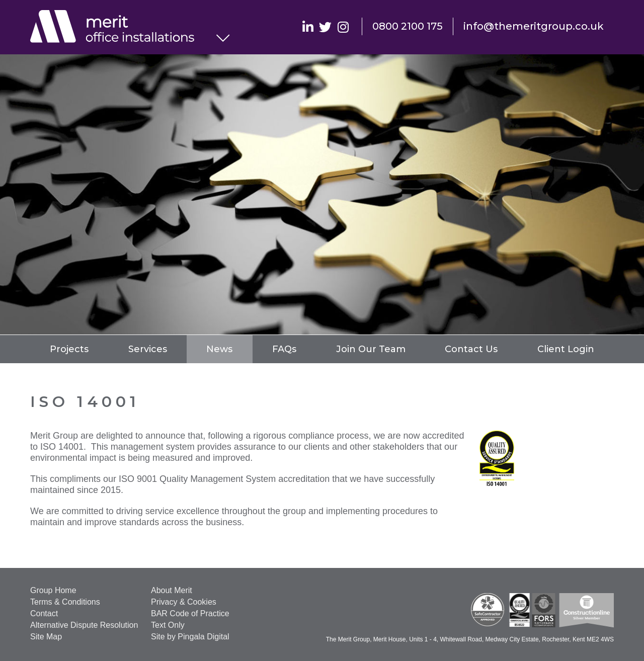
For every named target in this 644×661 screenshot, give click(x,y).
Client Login (566, 349)
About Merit (172, 590)
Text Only (168, 625)
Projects (69, 349)
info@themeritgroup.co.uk (534, 26)
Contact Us (471, 349)
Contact (44, 613)
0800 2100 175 (408, 26)
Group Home (53, 590)
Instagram (343, 26)
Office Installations (123, 28)
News (219, 349)
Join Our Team (371, 349)
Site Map (46, 637)
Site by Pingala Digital (190, 637)
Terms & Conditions (65, 602)
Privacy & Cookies (184, 602)
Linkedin (308, 26)
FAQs (284, 349)
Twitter (325, 26)
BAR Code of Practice (190, 613)
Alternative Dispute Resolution (84, 625)
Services (148, 349)
